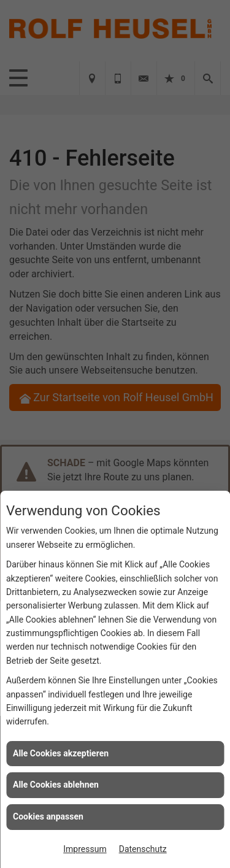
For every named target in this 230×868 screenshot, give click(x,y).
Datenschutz (143, 849)
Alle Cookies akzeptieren (61, 753)
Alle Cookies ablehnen (56, 785)
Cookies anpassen (48, 816)
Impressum (85, 849)
